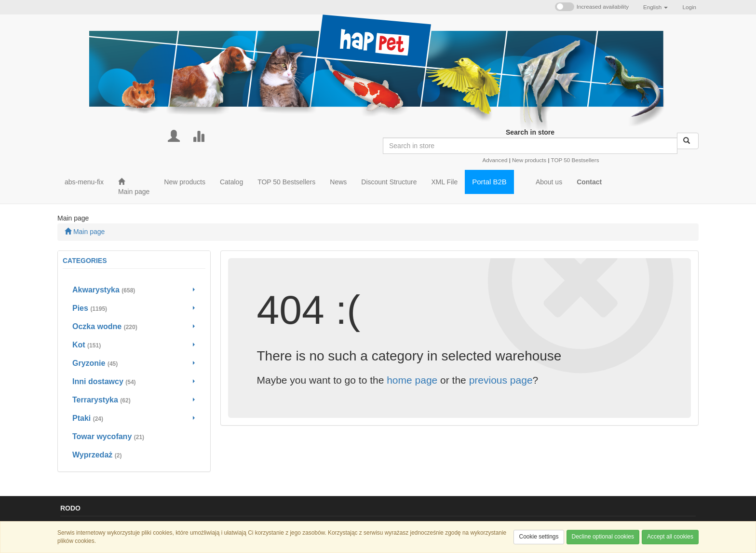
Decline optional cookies (603, 537)
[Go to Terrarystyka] (134, 400)
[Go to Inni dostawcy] (134, 382)
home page (412, 380)
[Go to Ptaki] (134, 418)
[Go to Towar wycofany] (134, 437)
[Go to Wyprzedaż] (134, 455)
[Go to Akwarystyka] (134, 290)
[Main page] (134, 187)
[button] (655, 7)
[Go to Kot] (134, 345)
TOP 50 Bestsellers (575, 160)
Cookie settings (539, 537)
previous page (501, 380)
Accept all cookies (670, 537)
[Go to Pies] (134, 308)
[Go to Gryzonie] (134, 363)
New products (529, 160)
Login (689, 7)
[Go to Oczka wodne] (134, 327)
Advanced (495, 160)
